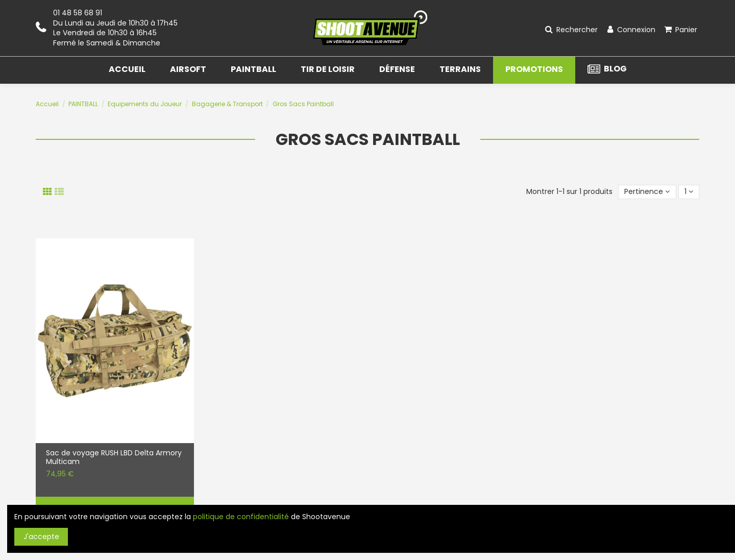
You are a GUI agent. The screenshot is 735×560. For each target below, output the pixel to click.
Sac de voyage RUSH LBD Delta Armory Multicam (114, 457)
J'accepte (41, 537)
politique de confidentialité (241, 517)
